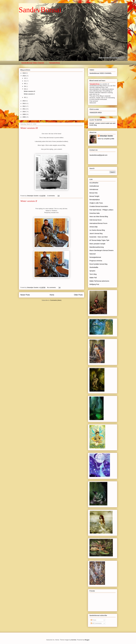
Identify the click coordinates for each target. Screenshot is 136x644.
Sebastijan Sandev (106, 136)
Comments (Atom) (56, 300)
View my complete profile (106, 139)
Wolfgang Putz (94, 284)
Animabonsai (94, 189)
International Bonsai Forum (98, 223)
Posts (93, 620)
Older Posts (78, 295)
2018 (24, 76)
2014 (24, 101)
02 (25, 97)
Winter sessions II (29, 94)
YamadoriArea (54, 63)
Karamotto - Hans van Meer (99, 237)
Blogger (87, 640)
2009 (24, 114)
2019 (24, 73)
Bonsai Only (93, 193)
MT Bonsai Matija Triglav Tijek (99, 240)
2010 (24, 112)
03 (25, 89)
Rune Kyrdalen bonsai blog (98, 264)
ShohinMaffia (94, 267)
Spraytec (92, 271)
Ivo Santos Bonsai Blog (97, 230)
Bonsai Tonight (94, 196)
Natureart (93, 254)
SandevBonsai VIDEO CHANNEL (101, 73)
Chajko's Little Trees (96, 203)
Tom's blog (93, 274)
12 (25, 78)
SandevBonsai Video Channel (33, 63)
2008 (24, 117)
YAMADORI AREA (96, 113)
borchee (74, 640)
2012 (24, 106)
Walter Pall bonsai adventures (99, 281)
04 (25, 86)
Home (52, 295)
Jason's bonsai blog (96, 233)
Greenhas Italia (95, 213)
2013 (24, 103)
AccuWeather (94, 183)
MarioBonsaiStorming (97, 247)
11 (25, 81)
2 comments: (51, 196)
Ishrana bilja (93, 227)
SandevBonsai (40, 10)
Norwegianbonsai (95, 257)
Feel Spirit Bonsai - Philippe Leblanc (101, 210)
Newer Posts (25, 295)
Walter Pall (93, 278)
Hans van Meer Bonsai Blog (99, 217)
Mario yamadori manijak (97, 244)
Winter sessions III (29, 91)
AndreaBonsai (94, 186)
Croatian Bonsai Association (99, 206)
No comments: (52, 287)
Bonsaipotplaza (95, 200)
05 (25, 84)
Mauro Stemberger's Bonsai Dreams (101, 250)
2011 (24, 109)
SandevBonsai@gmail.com (98, 155)
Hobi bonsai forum (96, 220)
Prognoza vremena (96, 261)
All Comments (96, 623)
